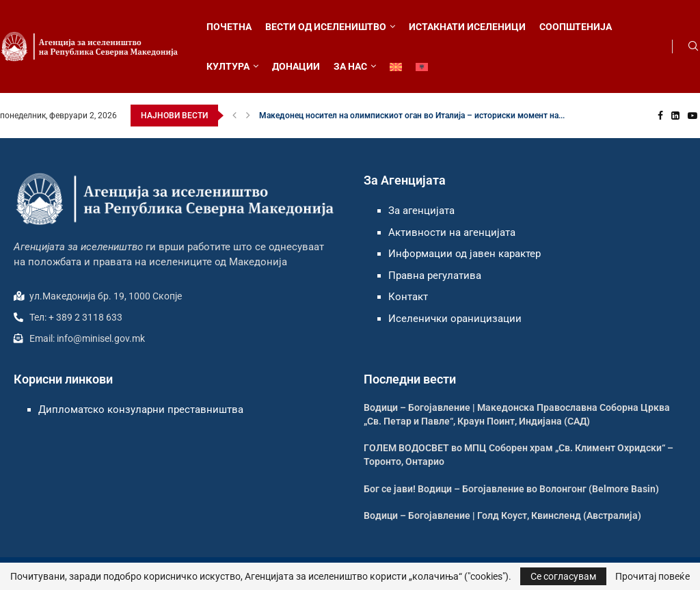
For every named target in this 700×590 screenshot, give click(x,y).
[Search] (693, 46)
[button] (234, 116)
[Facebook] (660, 116)
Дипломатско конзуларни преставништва (141, 410)
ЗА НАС (350, 66)
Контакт (408, 297)
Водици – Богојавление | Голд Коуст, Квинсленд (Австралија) (502, 515)
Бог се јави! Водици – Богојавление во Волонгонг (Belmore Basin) (511, 489)
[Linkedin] (675, 116)
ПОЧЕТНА (229, 27)
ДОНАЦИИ (296, 66)
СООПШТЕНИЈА (576, 27)
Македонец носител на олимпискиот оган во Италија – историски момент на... (412, 116)
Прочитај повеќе (652, 576)
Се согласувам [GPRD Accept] (563, 576)
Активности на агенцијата (452, 232)
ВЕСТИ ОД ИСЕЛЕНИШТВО (326, 27)
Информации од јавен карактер (465, 254)
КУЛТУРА (228, 66)
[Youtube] (692, 116)
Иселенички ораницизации (455, 319)
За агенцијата (421, 211)
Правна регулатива (435, 276)
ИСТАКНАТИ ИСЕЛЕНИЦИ (467, 27)
